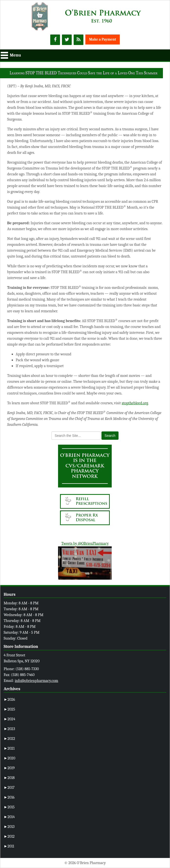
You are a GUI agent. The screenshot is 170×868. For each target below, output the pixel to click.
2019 (9, 768)
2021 (9, 748)
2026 (9, 699)
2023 (9, 729)
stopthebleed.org (135, 403)
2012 (9, 836)
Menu (15, 55)
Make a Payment (103, 39)
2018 (9, 778)
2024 (9, 719)
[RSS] (79, 40)
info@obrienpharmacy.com (36, 681)
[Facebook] (55, 40)
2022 (9, 739)
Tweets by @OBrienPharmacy (85, 543)
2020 (10, 758)
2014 (9, 817)
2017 (9, 788)
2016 (9, 797)
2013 (9, 827)
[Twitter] (67, 40)
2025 (9, 709)
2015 (9, 807)
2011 (9, 846)
